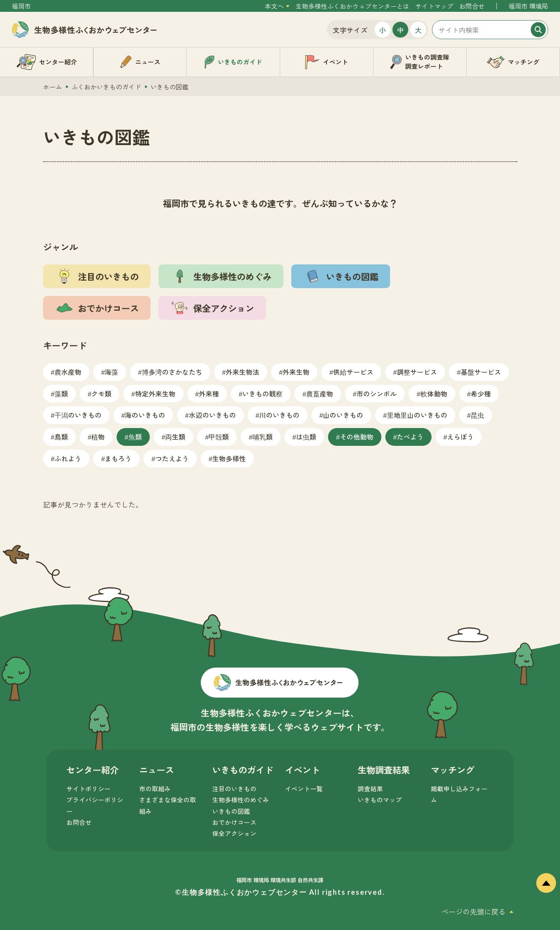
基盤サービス (481, 372)
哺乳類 (263, 437)
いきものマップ (380, 800)
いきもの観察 (262, 393)
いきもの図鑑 (231, 811)
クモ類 (101, 393)
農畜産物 (320, 393)
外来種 (209, 393)
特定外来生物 (155, 393)
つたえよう (172, 458)
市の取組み (155, 789)
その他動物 (357, 437)
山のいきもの (343, 415)
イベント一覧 (304, 789)
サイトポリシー (89, 789)
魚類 (135, 437)
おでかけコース (234, 822)
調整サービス (417, 372)
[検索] (538, 30)
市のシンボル (377, 393)
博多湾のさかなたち (172, 372)
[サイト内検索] (490, 30)
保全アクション (234, 833)
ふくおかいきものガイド (106, 87)
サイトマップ (434, 6)
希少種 (481, 393)
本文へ (274, 6)
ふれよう (68, 458)
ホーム (53, 87)
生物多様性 (229, 458)
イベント (302, 770)
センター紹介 (92, 770)
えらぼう (460, 437)
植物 (98, 437)
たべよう (410, 437)
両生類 (175, 437)
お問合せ (472, 6)
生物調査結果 (384, 770)
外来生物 (296, 372)
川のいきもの (279, 415)
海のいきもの (145, 415)
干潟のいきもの (78, 415)
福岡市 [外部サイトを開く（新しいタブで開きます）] (21, 6)
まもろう (118, 458)
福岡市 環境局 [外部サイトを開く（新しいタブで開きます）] (528, 6)
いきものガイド (243, 770)
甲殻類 (219, 437)
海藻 (111, 372)
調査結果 (370, 789)
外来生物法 (242, 372)
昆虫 (477, 415)
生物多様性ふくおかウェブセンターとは (353, 6)
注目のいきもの (234, 789)
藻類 (61, 393)
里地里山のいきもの (417, 415)
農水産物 (68, 372)
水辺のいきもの (212, 415)
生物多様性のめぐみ (241, 800)
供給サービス (353, 372)
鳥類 (61, 437)
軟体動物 (434, 393)
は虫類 (306, 437)
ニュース (156, 770)
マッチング (453, 770)
